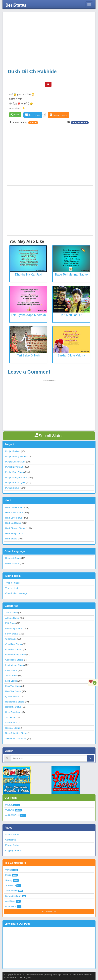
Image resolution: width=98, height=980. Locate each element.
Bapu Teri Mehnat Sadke (71, 275)
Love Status (11, 681)
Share (17, 115)
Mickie (8, 875)
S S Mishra (11, 885)
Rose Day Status (13, 712)
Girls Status (11, 639)
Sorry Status (11, 723)
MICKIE (9, 805)
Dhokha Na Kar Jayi (28, 275)
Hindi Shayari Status (15, 528)
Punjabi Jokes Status (15, 462)
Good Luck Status (14, 649)
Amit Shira (10, 901)
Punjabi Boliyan (13, 451)
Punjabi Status (80, 122)
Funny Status (12, 634)
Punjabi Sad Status (15, 472)
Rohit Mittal (11, 906)
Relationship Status (15, 702)
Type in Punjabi (13, 583)
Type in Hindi (12, 588)
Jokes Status (11, 676)
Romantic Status (13, 707)
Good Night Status (14, 660)
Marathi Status (12, 563)
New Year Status (13, 691)
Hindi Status (11, 539)
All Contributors (49, 911)
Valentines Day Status (16, 738)
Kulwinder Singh (13, 896)
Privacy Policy (12, 845)
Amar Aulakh (11, 891)
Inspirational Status (15, 665)
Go (90, 758)
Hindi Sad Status (13, 523)
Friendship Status (14, 628)
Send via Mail (33, 115)
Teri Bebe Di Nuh (28, 355)
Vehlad (33, 122)
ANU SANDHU (12, 815)
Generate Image (58, 115)
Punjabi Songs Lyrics (15, 483)
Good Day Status (14, 644)
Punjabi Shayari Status (16, 477)
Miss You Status (13, 686)
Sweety (9, 880)
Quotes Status (12, 696)
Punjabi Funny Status (16, 456)
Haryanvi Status (13, 558)
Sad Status (11, 717)
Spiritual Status (13, 728)
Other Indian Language (16, 593)
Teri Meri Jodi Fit (71, 315)
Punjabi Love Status (15, 467)
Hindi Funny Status (14, 507)
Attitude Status (12, 618)
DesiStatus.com (36, 974)
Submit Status (12, 835)
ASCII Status (11, 613)
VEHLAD (10, 810)
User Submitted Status (16, 733)
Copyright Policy (13, 850)
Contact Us (11, 840)
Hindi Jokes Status (14, 512)
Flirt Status (10, 623)
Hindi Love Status (14, 518)
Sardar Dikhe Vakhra (71, 355)
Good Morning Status (16, 655)
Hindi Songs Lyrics (14, 534)
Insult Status (11, 670)
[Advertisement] (50, 40)
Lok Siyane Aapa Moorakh (28, 315)
